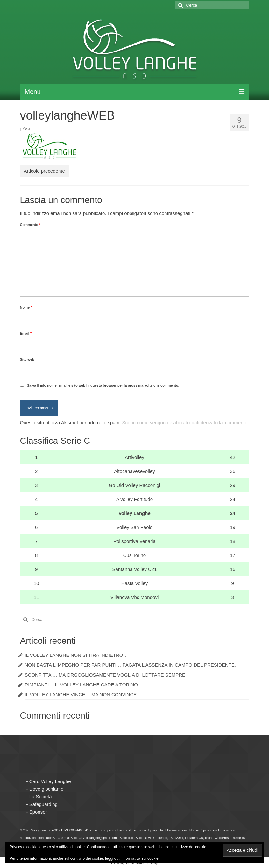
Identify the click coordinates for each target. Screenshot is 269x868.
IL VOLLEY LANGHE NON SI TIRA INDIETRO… (76, 655)
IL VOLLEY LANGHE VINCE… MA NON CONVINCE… (83, 694)
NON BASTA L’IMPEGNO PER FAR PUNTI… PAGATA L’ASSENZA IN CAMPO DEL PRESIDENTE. (131, 665)
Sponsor (38, 812)
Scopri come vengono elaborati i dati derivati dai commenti (184, 423)
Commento (30, 225)
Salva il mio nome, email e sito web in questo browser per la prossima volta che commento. (103, 385)
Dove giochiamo (46, 789)
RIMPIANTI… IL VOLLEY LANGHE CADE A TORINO (81, 685)
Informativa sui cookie (140, 858)
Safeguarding (43, 804)
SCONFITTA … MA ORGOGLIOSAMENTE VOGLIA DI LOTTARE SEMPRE (105, 675)
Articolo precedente (44, 171)
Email (26, 333)
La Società (41, 797)
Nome (26, 307)
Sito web (27, 359)
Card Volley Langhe (50, 781)
